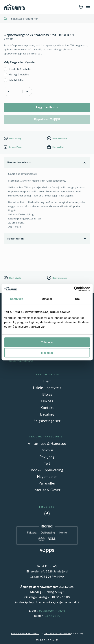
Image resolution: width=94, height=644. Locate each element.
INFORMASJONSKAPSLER (57, 633)
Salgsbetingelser (47, 421)
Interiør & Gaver (47, 490)
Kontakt (47, 407)
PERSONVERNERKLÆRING (25, 633)
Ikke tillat (47, 353)
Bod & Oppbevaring (47, 470)
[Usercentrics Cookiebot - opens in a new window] (74, 289)
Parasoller (47, 483)
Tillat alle (47, 342)
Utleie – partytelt (47, 388)
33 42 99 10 (52, 616)
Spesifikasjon (15, 238)
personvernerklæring (21, 361)
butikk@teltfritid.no (52, 610)
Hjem (47, 381)
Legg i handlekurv (47, 107)
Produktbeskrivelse (19, 162)
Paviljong (47, 457)
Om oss (47, 401)
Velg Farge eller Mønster (20, 62)
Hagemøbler (47, 476)
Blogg (47, 394)
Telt (47, 463)
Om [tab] (77, 299)
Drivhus (47, 450)
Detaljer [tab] (47, 299)
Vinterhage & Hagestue (47, 443)
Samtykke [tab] (17, 299)
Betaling (47, 414)
